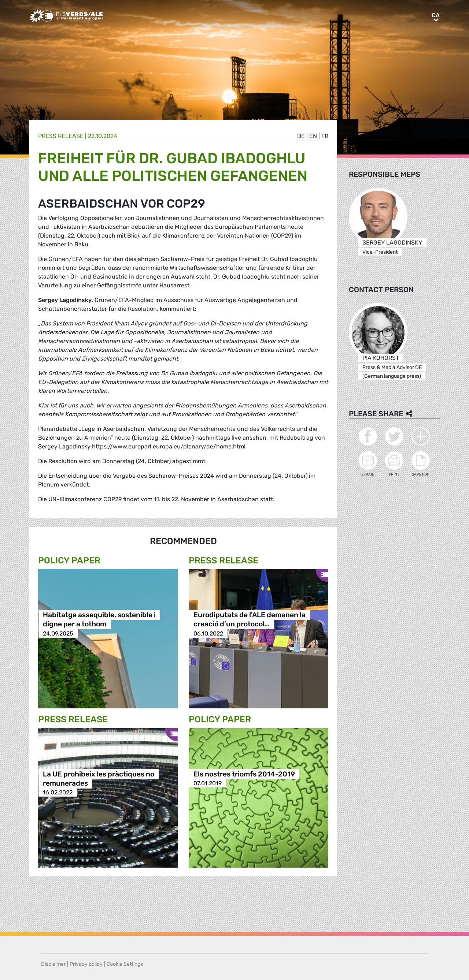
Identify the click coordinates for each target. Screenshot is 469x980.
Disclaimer (53, 964)
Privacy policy (86, 964)
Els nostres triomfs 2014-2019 (244, 774)
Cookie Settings (125, 964)
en (313, 136)
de (301, 136)
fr (325, 136)
